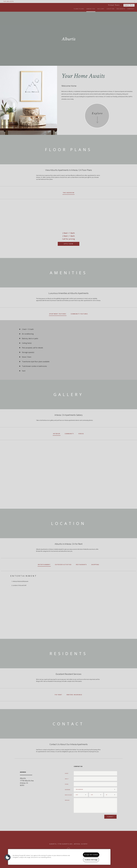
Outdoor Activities (63, 565)
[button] (8, 857)
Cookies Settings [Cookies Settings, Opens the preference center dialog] (91, 860)
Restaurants (81, 565)
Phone (67, 784)
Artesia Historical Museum (21, 581)
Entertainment (44, 565)
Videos (81, 434)
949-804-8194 (9, 1)
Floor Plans (79, 9)
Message (67, 800)
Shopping (95, 565)
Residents (121, 9)
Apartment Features (58, 314)
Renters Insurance (74, 695)
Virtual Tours (114, 5)
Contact (131, 9)
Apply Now (129, 5)
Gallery (101, 9)
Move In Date (68, 795)
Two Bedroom (68, 193)
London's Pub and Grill (19, 585)
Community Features (79, 314)
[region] (59, 857)
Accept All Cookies (91, 855)
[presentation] (84, 817)
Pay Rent (58, 695)
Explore (97, 113)
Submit (110, 817)
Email (67, 779)
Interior (57, 434)
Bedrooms (68, 790)
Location (111, 9)
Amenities (91, 9)
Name (66, 773)
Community (69, 434)
